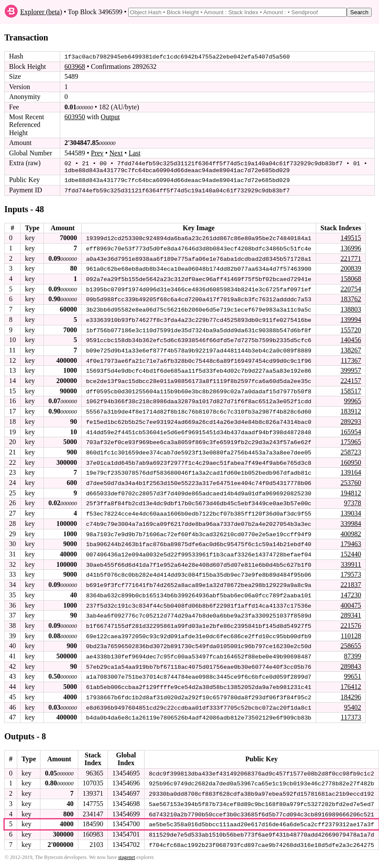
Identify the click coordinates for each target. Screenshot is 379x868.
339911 (351, 559)
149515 (351, 236)
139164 (351, 468)
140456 (351, 337)
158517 (351, 388)
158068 (351, 277)
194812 (351, 488)
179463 (351, 539)
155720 (351, 327)
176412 (351, 679)
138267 (351, 348)
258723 (351, 448)
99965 (352, 398)
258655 (351, 639)
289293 (351, 418)
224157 (351, 378)
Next (116, 153)
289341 (351, 609)
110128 (351, 629)
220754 (351, 287)
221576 (351, 619)
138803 (351, 307)
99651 (352, 669)
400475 (351, 599)
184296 (351, 690)
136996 (351, 247)
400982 (351, 529)
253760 (351, 478)
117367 (351, 357)
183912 (351, 408)
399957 (351, 367)
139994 (351, 317)
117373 (351, 710)
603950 (75, 117)
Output (110, 117)
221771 (351, 257)
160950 (351, 458)
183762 (351, 297)
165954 (351, 428)
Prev (97, 153)
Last (135, 153)
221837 (351, 579)
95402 (352, 700)
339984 (351, 518)
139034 (351, 508)
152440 (351, 548)
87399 (352, 649)
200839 (351, 267)
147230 (351, 589)
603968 (75, 66)
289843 (351, 659)
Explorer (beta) (41, 12)
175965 (351, 438)
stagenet (127, 849)
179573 (351, 569)
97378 (352, 498)
